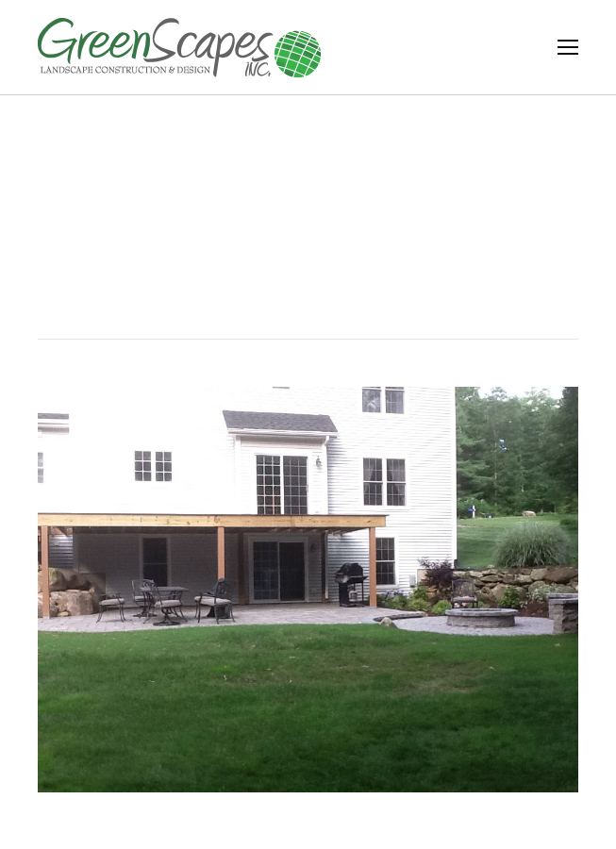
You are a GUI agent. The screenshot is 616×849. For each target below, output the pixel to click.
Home (264, 254)
